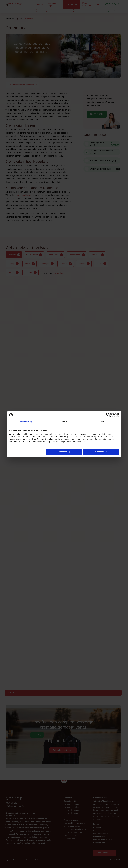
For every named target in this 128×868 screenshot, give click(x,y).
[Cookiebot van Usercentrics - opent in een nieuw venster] (108, 415)
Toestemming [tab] (26, 422)
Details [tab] (64, 422)
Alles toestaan (101, 452)
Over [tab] (102, 422)
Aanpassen (64, 452)
